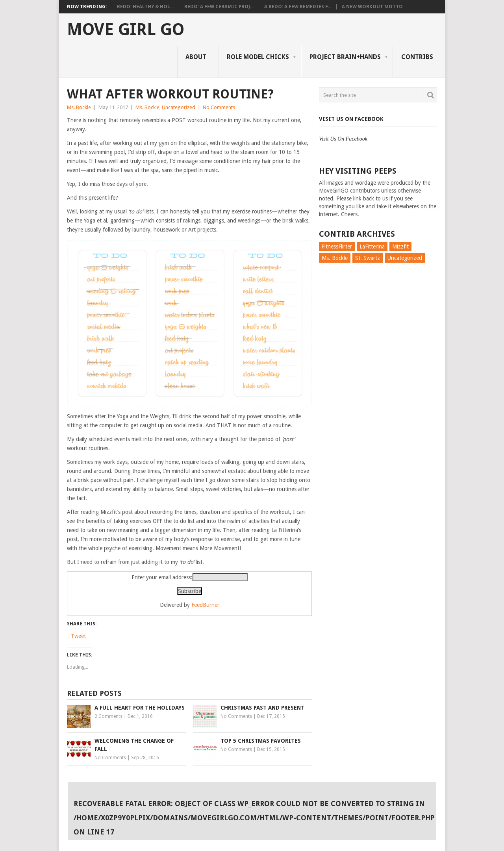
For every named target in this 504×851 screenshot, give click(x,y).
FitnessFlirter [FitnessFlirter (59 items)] (337, 247)
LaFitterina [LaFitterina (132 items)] (372, 247)
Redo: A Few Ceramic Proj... (219, 7)
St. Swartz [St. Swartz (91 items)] (368, 258)
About (196, 57)
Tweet (78, 636)
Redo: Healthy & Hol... (145, 7)
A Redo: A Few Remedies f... (298, 7)
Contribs (417, 57)
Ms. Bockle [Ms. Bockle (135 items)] (335, 258)
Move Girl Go (126, 30)
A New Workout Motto (372, 7)
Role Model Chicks (258, 57)
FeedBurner (205, 605)
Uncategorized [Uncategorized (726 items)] (405, 258)
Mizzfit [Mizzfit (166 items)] (400, 247)
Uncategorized (179, 107)
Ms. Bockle (79, 107)
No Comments (219, 107)
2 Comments (108, 716)
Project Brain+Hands (345, 57)
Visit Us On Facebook (351, 119)
